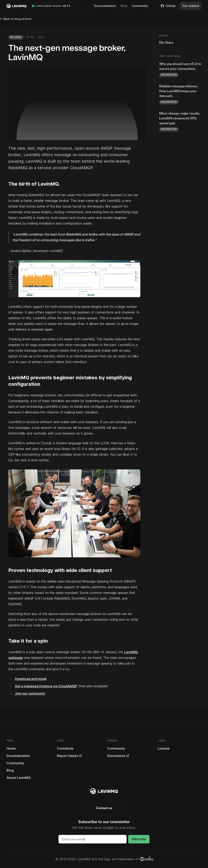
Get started (191, 6)
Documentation (18, 756)
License (164, 748)
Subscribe (139, 839)
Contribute (65, 748)
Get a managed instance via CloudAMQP (46, 686)
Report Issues (69, 756)
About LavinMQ (18, 778)
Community (140, 6)
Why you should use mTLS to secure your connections (180, 66)
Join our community (30, 693)
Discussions (118, 756)
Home (11, 748)
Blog (124, 6)
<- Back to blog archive (16, 19)
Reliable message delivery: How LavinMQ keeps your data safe (179, 91)
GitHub (168, 6)
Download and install (31, 679)
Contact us (104, 808)
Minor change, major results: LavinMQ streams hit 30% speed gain (180, 118)
